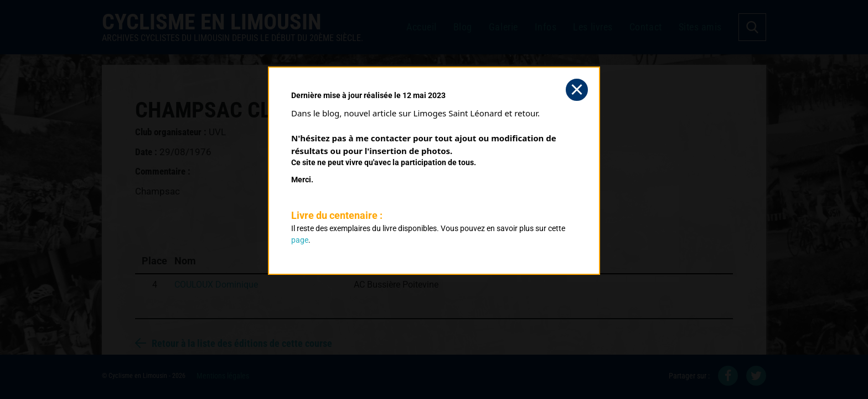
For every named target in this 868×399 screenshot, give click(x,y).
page (300, 240)
